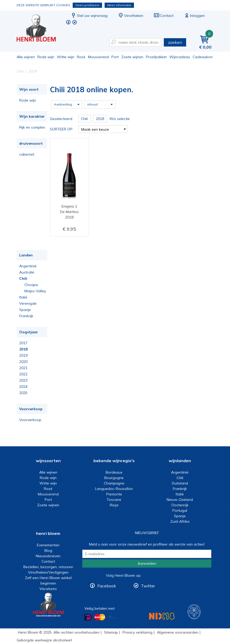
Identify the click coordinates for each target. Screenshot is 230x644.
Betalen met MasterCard (100, 617)
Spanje (25, 310)
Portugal (180, 510)
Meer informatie (119, 5)
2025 (23, 393)
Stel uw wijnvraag (89, 16)
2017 (23, 343)
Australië (27, 272)
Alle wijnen (26, 57)
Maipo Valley (35, 291)
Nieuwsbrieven (48, 556)
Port (115, 57)
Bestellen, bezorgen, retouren (48, 567)
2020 (23, 362)
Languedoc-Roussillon (114, 489)
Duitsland (180, 483)
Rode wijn (46, 57)
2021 (23, 368)
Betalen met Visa (113, 618)
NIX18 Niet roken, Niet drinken (162, 616)
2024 (23, 387)
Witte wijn (66, 57)
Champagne (114, 483)
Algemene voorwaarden (178, 632)
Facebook (107, 586)
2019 (23, 355)
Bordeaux (114, 472)
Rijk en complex (32, 127)
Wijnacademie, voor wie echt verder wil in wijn (194, 612)
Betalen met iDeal (88, 617)
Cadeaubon (203, 57)
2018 (23, 349)
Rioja (114, 505)
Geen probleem (87, 5)
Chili (23, 278)
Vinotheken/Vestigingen (48, 572)
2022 (23, 374)
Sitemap (111, 632)
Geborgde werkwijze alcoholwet (44, 640)
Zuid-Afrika (180, 521)
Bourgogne (114, 478)
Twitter (148, 586)
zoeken (175, 42)
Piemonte (114, 494)
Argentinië (28, 266)
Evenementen (48, 545)
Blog (48, 550)
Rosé (81, 57)
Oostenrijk (180, 505)
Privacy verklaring (137, 632)
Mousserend (98, 57)
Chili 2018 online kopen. (40, 29)
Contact (164, 16)
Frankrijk (26, 316)
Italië (23, 297)
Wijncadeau (180, 57)
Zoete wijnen (132, 57)
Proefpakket (156, 57)
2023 (23, 380)
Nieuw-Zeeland (180, 500)
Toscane (114, 500)
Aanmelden (147, 563)
